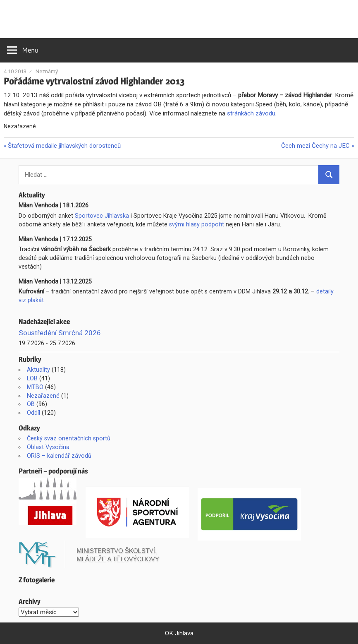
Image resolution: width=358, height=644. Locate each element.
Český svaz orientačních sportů (69, 438)
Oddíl (33, 413)
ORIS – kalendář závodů (59, 456)
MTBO (35, 387)
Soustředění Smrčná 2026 (60, 333)
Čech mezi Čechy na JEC (315, 146)
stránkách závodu (251, 113)
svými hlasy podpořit (197, 224)
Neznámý (47, 71)
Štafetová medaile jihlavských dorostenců (64, 146)
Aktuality (38, 370)
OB (31, 404)
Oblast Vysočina (48, 447)
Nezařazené (43, 396)
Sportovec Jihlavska (102, 216)
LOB (32, 378)
